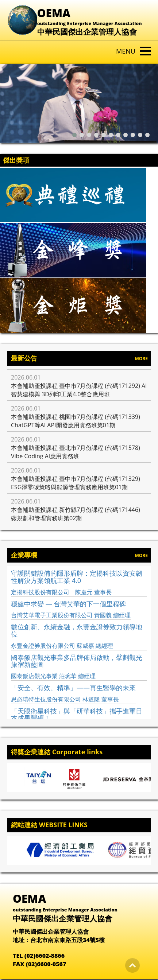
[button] (76, 135)
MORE (141, 359)
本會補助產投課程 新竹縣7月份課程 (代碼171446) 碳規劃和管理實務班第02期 (76, 514)
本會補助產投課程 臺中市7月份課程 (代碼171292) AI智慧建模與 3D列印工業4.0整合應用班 (79, 390)
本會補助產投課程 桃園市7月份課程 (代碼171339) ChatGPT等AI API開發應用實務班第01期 (76, 421)
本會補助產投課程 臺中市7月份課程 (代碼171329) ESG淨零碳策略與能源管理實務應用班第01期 (76, 483)
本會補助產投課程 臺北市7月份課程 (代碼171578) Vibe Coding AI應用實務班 (76, 452)
